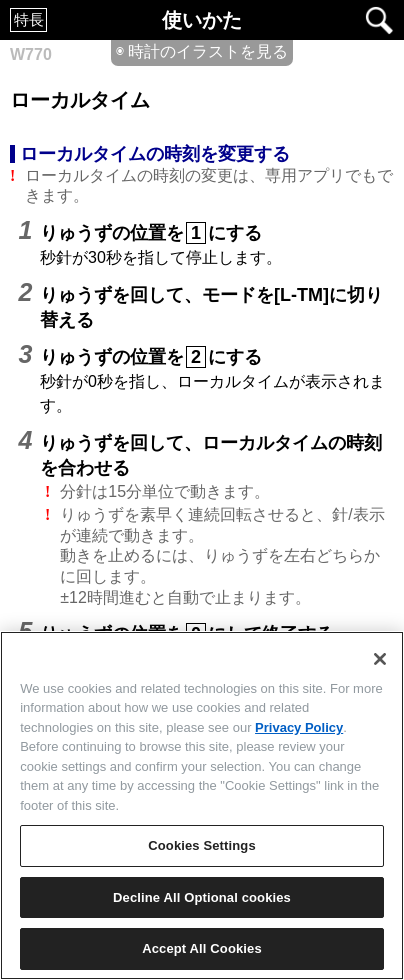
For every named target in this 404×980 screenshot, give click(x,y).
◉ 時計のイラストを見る (202, 51)
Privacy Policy (299, 727)
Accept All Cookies (202, 948)
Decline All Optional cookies (202, 897)
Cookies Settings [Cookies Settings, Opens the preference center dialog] (202, 845)
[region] (202, 805)
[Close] (380, 659)
